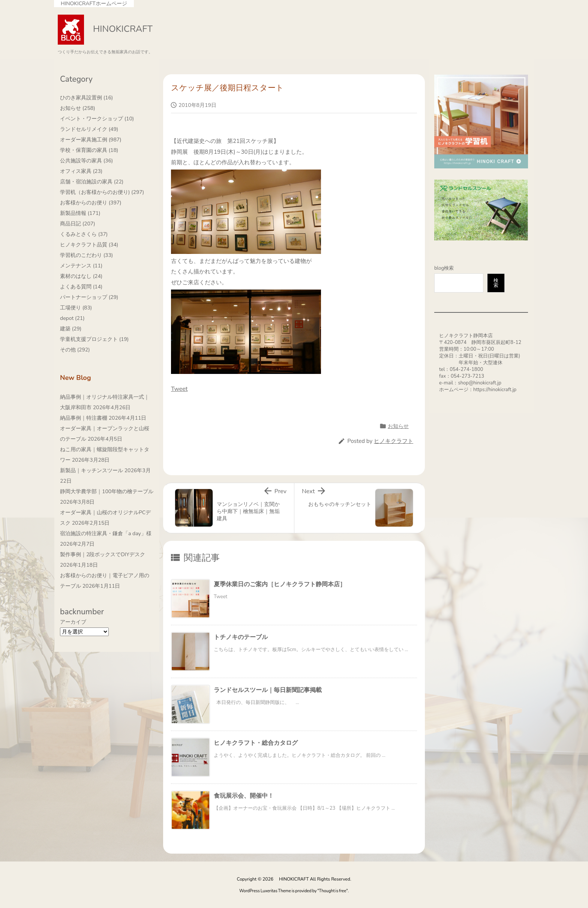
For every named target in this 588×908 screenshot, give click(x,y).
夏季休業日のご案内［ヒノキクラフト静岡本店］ (280, 584)
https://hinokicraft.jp (495, 390)
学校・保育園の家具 (89, 150)
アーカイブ (73, 622)
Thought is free (333, 891)
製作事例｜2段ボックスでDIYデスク (103, 555)
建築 (71, 329)
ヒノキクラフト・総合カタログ (256, 743)
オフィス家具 (81, 171)
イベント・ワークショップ (97, 119)
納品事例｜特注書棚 (84, 418)
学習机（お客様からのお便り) (102, 192)
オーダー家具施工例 (91, 140)
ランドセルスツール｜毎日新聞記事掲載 (268, 690)
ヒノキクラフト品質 (89, 245)
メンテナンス (81, 266)
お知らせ (398, 426)
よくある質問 (81, 287)
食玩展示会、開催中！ (244, 796)
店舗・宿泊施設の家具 (92, 182)
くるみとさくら (84, 234)
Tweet (179, 389)
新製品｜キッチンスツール (91, 471)
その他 (75, 350)
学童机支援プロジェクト (94, 339)
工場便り (76, 308)
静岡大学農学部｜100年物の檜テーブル (107, 492)
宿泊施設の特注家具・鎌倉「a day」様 (106, 534)
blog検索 (444, 268)
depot (72, 318)
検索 (496, 283)
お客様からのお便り (91, 203)
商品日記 (78, 224)
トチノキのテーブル (241, 637)
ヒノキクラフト (394, 441)
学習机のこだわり (86, 255)
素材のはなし (81, 276)
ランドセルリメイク (89, 129)
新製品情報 (80, 213)
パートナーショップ (89, 297)
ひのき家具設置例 (86, 98)
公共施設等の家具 (86, 161)
